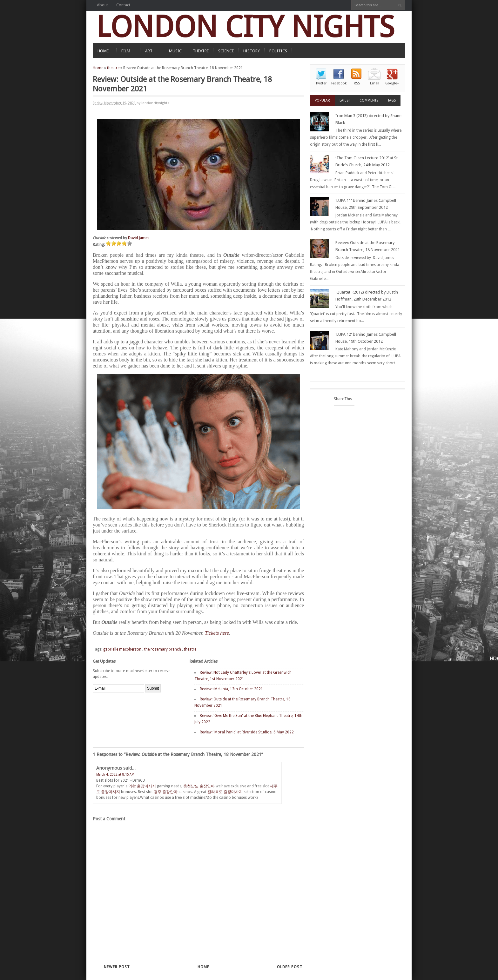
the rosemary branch (163, 649)
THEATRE (201, 51)
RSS (357, 83)
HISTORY (252, 51)
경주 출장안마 (166, 792)
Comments (369, 100)
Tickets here (217, 633)
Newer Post (117, 967)
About (102, 5)
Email (375, 83)
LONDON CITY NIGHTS (245, 27)
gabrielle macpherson (122, 649)
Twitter (321, 83)
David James (139, 238)
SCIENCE (226, 51)
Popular (322, 100)
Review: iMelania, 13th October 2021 (231, 689)
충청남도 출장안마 (199, 786)
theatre (113, 68)
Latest (345, 100)
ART (149, 51)
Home (98, 68)
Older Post (290, 967)
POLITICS (278, 51)
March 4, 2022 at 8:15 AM (115, 775)
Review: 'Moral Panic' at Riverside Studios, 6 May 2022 (247, 732)
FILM (126, 51)
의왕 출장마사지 (142, 786)
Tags (392, 100)
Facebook (339, 83)
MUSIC (175, 51)
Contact (123, 5)
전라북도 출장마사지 (225, 792)
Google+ (392, 83)
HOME (103, 51)
